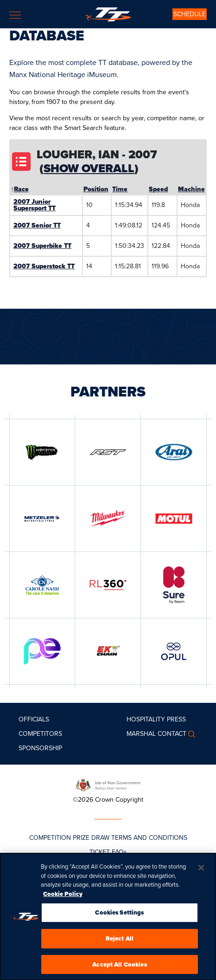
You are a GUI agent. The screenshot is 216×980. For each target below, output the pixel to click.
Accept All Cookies (119, 967)
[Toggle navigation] (15, 15)
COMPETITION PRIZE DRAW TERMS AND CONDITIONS (108, 838)
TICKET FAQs (108, 852)
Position (96, 189)
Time (120, 189)
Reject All (120, 941)
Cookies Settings (119, 915)
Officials (34, 719)
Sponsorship (40, 748)
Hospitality (146, 719)
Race (21, 189)
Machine (191, 189)
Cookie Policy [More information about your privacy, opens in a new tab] (63, 897)
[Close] (201, 870)
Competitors (40, 734)
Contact (172, 734)
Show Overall (89, 168)
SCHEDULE (190, 14)
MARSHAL (141, 734)
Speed (158, 189)
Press (176, 719)
